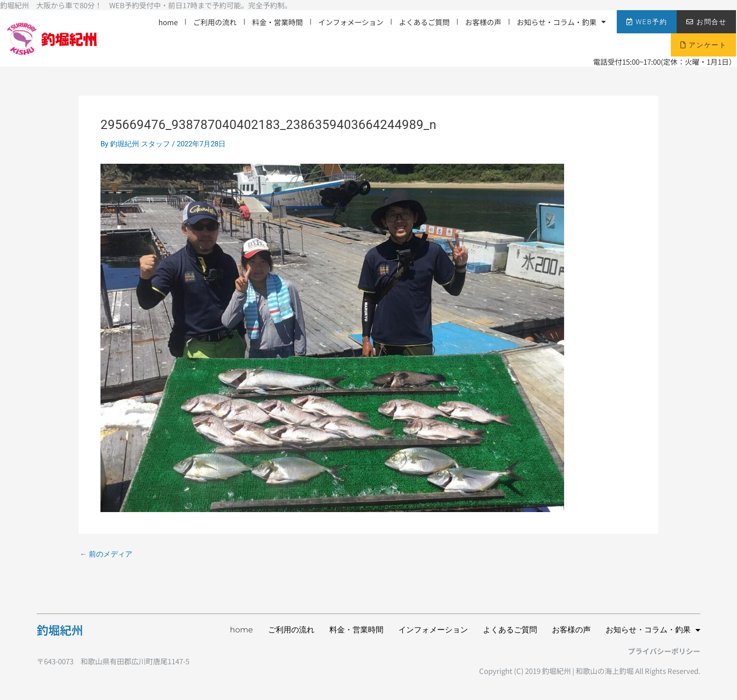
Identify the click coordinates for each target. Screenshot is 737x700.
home (168, 22)
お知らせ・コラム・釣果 (561, 22)
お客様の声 (483, 22)
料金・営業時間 (277, 22)
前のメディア (106, 554)
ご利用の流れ (215, 22)
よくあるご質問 (424, 22)
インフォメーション (351, 22)
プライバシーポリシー (664, 651)
